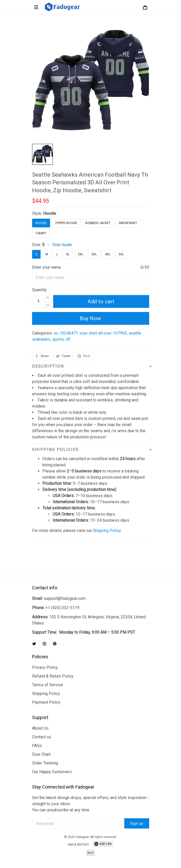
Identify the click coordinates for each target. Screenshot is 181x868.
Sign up (137, 823)
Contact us (42, 737)
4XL (108, 254)
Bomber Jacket (98, 223)
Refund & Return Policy (53, 676)
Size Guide (62, 245)
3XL (94, 254)
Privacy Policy (45, 667)
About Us (40, 728)
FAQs (37, 746)
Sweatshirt (128, 223)
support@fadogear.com (65, 598)
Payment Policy (46, 702)
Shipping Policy (46, 694)
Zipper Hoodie (66, 223)
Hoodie (50, 213)
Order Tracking (45, 763)
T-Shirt (41, 233)
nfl (68, 339)
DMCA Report (78, 845)
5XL (121, 254)
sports (58, 339)
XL (68, 254)
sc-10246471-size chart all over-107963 (90, 333)
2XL (80, 254)
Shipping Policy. (107, 531)
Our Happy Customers (52, 772)
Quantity (39, 290)
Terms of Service (47, 685)
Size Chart (41, 754)
